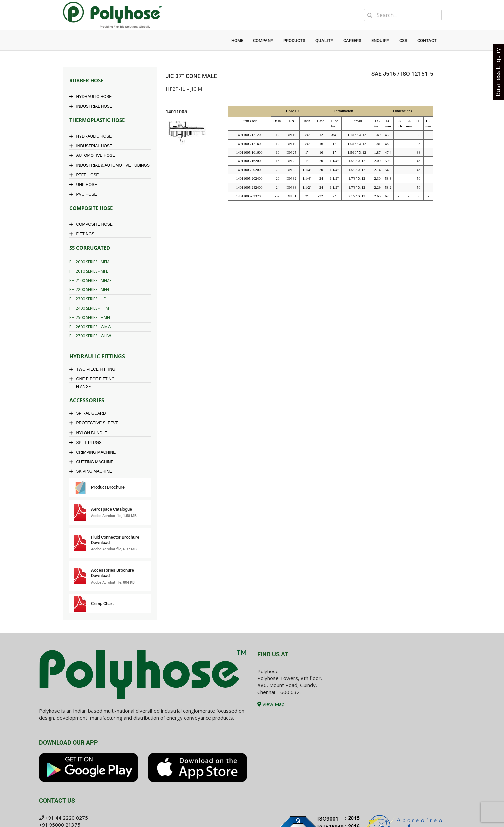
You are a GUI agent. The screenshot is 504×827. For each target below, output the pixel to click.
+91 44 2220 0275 (67, 818)
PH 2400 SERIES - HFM (89, 308)
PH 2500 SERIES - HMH (90, 317)
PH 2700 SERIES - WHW (90, 336)
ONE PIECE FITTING (94, 379)
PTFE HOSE (86, 175)
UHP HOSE (85, 185)
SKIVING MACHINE (92, 471)
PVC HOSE (85, 194)
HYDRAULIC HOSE (92, 97)
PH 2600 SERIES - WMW (90, 327)
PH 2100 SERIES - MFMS (90, 281)
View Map (271, 704)
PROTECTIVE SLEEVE (96, 423)
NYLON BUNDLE (90, 433)
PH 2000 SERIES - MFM (89, 262)
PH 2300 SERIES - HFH (89, 299)
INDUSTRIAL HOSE (93, 106)
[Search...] (403, 15)
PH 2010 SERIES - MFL (89, 271)
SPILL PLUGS (87, 443)
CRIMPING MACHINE (94, 452)
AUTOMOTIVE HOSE (94, 155)
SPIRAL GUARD (89, 413)
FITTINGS (84, 234)
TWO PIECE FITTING (94, 369)
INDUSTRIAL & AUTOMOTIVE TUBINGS (111, 165)
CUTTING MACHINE (93, 462)
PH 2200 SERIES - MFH (89, 290)
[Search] (370, 15)
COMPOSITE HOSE (93, 224)
